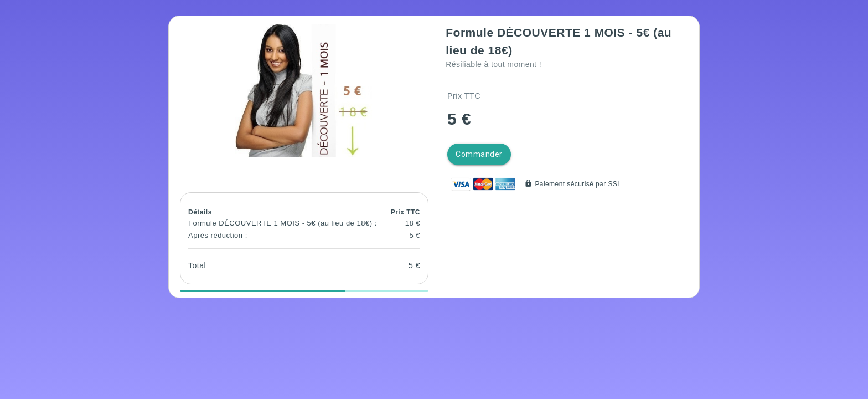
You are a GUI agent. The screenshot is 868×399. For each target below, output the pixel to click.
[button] (304, 90)
